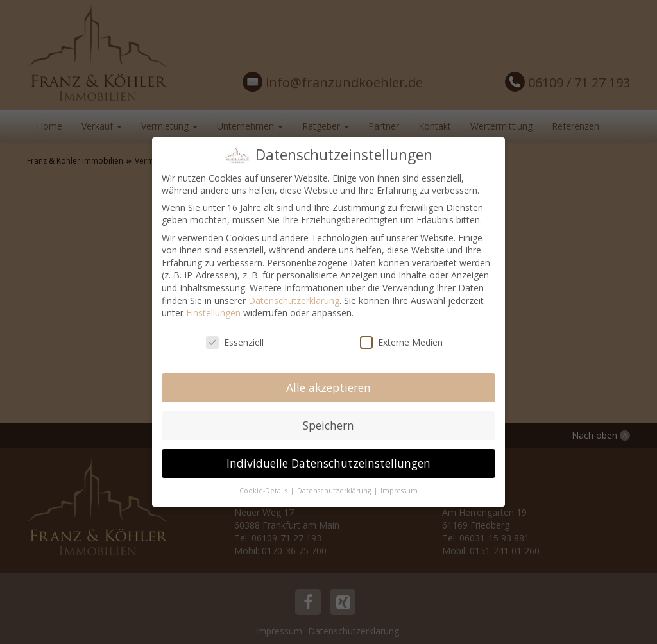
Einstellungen (213, 313)
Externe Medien (401, 342)
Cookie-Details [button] (264, 491)
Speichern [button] (328, 425)
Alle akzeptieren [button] (328, 387)
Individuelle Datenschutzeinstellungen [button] (328, 463)
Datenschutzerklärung (294, 301)
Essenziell (235, 342)
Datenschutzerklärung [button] (335, 491)
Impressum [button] (399, 491)
